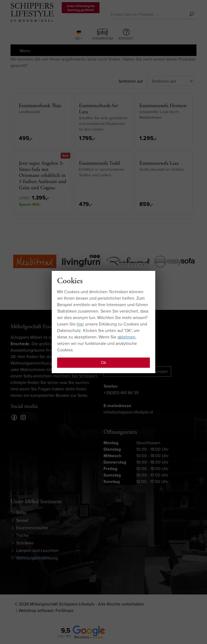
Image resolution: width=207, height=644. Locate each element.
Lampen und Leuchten (37, 550)
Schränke (25, 543)
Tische (22, 535)
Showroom (103, 35)
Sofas (21, 513)
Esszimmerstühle (32, 528)
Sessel (22, 520)
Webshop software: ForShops (46, 610)
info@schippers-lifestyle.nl (128, 412)
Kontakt (126, 35)
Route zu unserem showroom (137, 371)
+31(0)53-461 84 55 (121, 393)
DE (78, 36)
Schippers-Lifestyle (28, 557)
